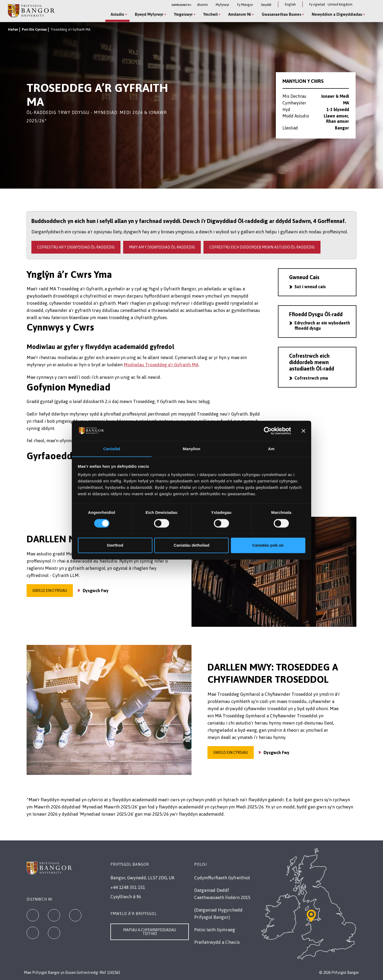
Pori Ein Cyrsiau (34, 29)
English (290, 4)
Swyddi (266, 5)
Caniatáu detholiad (191, 545)
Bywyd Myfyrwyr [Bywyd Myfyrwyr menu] (149, 14)
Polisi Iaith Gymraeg (215, 930)
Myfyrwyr (222, 5)
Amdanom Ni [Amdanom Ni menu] (239, 14)
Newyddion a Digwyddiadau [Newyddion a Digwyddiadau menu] (337, 14)
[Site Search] (371, 15)
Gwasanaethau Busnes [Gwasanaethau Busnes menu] (281, 14)
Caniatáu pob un (268, 545)
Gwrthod (115, 545)
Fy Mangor (245, 5)
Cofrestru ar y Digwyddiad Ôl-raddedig (76, 247)
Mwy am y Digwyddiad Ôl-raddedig (162, 247)
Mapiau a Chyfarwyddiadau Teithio (150, 932)
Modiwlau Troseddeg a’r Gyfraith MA (161, 365)
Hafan (13, 29)
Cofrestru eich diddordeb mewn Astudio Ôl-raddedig (262, 247)
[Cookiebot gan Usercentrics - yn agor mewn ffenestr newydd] (268, 431)
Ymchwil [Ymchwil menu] (210, 14)
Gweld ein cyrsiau (50, 591)
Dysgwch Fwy (96, 591)
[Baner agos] (303, 431)
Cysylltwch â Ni (126, 897)
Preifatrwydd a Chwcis (217, 942)
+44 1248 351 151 (128, 887)
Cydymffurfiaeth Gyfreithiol (222, 878)
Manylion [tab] (191, 449)
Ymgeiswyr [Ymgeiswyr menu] (183, 14)
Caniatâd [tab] (112, 449)
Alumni (202, 5)
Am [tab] (271, 449)
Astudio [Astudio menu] (117, 14)
